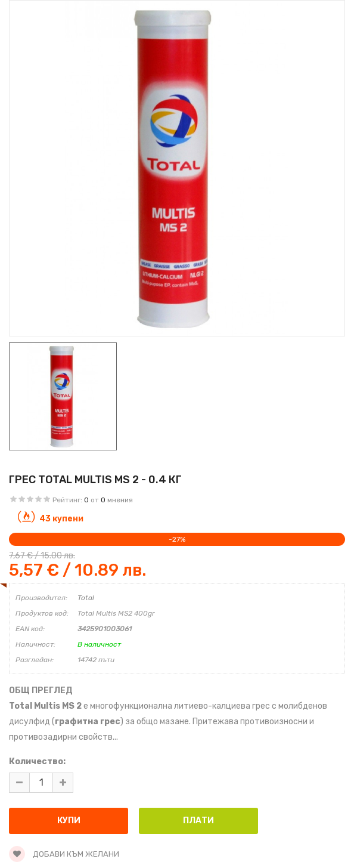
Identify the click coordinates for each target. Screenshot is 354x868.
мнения (120, 500)
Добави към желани (64, 854)
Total (86, 598)
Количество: (37, 762)
